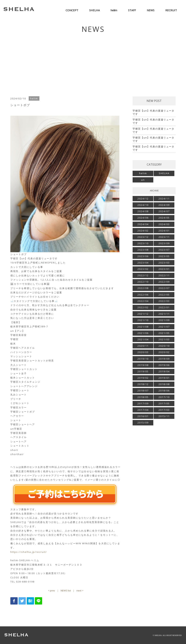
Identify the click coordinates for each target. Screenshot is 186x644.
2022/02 (143, 307)
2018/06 (164, 391)
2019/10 (143, 359)
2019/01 (164, 378)
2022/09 (164, 282)
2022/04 (143, 301)
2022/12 (143, 275)
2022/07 (164, 288)
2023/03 (164, 263)
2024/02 (143, 231)
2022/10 (143, 282)
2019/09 (164, 359)
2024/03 (164, 224)
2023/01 (164, 269)
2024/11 (164, 199)
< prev (51, 591)
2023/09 (164, 243)
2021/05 (164, 333)
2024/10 (143, 205)
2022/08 (143, 288)
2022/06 (143, 295)
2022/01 (164, 307)
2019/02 (143, 378)
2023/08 (143, 250)
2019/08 (143, 365)
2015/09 (143, 423)
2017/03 (164, 410)
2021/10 (143, 320)
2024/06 (143, 218)
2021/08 (143, 327)
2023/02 (143, 269)
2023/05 (164, 256)
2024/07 (164, 211)
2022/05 (164, 295)
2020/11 (143, 346)
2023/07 (164, 250)
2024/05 (164, 218)
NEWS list (66, 591)
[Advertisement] (93, 64)
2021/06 (143, 333)
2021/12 (143, 314)
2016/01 (143, 416)
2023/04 (143, 263)
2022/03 (164, 301)
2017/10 (164, 397)
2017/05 (164, 403)
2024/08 (143, 211)
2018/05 (143, 397)
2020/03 (143, 352)
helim (143, 173)
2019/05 (143, 371)
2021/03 (164, 339)
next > (80, 591)
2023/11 (164, 237)
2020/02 (164, 352)
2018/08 (164, 384)
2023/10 (143, 243)
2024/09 (164, 205)
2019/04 (164, 371)
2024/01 (164, 231)
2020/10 (164, 346)
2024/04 (143, 224)
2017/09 (143, 403)
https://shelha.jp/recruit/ (29, 552)
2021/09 (164, 320)
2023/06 (143, 256)
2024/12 (143, 199)
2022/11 (164, 275)
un (143, 180)
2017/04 (143, 410)
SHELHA (164, 173)
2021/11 (164, 314)
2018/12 (143, 384)
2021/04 (143, 339)
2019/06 (164, 365)
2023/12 (143, 237)
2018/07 (143, 391)
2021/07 (164, 327)
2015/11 (164, 416)
